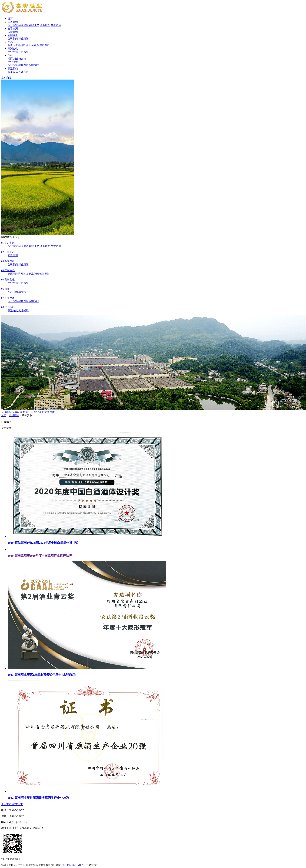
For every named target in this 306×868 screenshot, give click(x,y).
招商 (10, 55)
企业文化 (13, 52)
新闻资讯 (13, 35)
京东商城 (6, 78)
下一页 (19, 804)
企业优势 (13, 62)
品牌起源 (23, 25)
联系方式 (13, 72)
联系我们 (13, 69)
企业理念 (45, 25)
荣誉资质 (56, 25)
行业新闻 (23, 39)
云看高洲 (13, 29)
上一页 (5, 804)
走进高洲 (13, 22)
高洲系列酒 (32, 45)
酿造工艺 (34, 25)
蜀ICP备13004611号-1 (74, 865)
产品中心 (13, 42)
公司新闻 (13, 39)
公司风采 (23, 52)
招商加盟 (34, 65)
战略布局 (23, 65)
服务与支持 (20, 59)
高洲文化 (13, 49)
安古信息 (104, 865)
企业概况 (13, 25)
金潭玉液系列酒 (17, 45)
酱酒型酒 (44, 45)
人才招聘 (23, 72)
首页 (10, 19)
